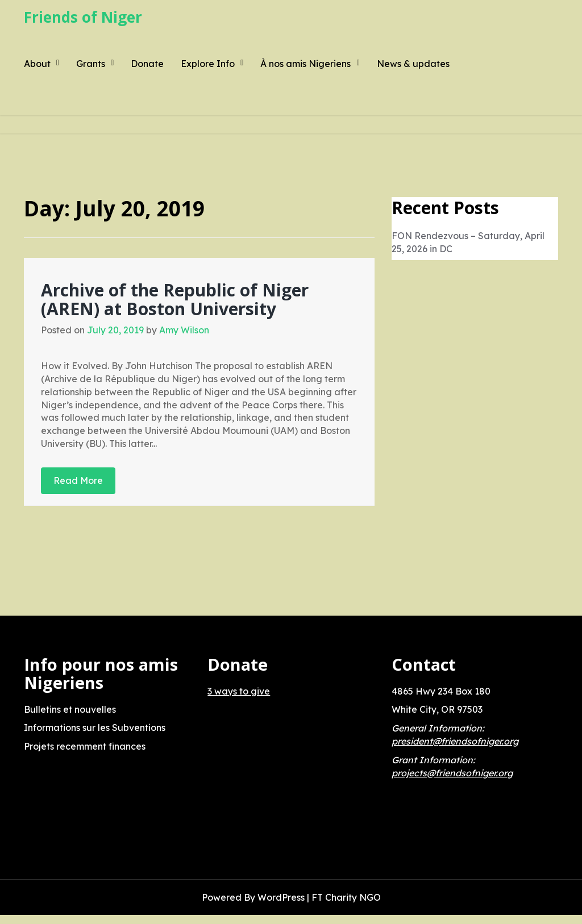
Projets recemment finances (85, 746)
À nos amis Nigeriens (305, 64)
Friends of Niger (83, 17)
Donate (147, 64)
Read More (78, 480)
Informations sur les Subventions (95, 728)
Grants (91, 64)
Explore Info (208, 64)
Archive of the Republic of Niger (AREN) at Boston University (175, 299)
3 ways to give (239, 691)
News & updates (413, 64)
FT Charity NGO (346, 897)
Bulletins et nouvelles (70, 709)
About (37, 64)
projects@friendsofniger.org (452, 773)
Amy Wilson (184, 330)
